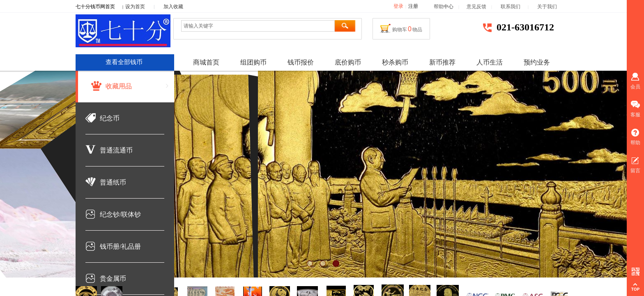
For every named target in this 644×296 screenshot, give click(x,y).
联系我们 (514, 7)
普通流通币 (116, 150)
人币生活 (490, 62)
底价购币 (348, 62)
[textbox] (258, 26)
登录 (398, 6)
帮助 (439, 7)
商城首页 (206, 62)
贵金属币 (113, 279)
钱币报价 (301, 62)
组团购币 (253, 62)
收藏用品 (119, 86)
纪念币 (110, 118)
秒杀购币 (395, 62)
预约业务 (537, 62)
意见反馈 (476, 7)
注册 (413, 6)
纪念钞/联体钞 (120, 214)
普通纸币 (113, 182)
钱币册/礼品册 (120, 246)
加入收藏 (173, 7)
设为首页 (135, 7)
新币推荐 (442, 62)
